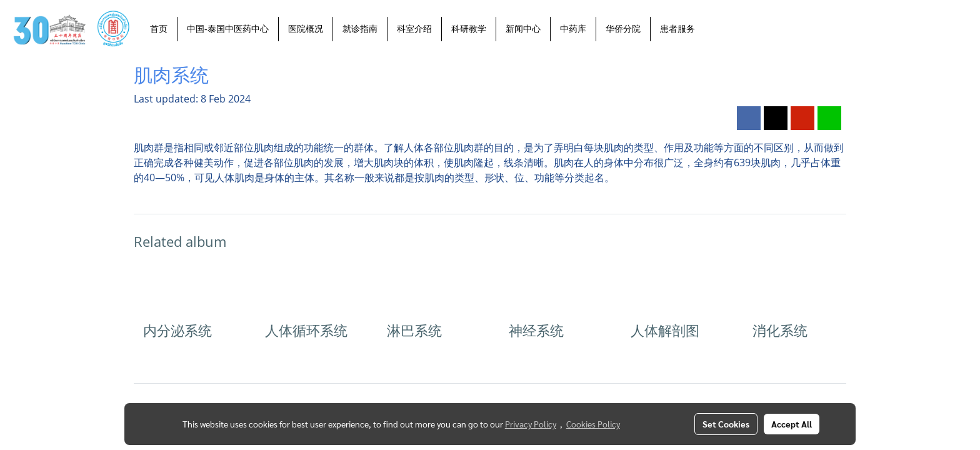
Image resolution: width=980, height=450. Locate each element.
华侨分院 (623, 29)
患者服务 (677, 29)
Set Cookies (726, 424)
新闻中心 (523, 29)
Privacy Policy (531, 424)
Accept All (792, 424)
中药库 (573, 29)
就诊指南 (360, 29)
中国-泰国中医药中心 (228, 29)
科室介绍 (414, 29)
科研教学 (469, 29)
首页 (159, 29)
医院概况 (306, 29)
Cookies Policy (593, 424)
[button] (716, 29)
